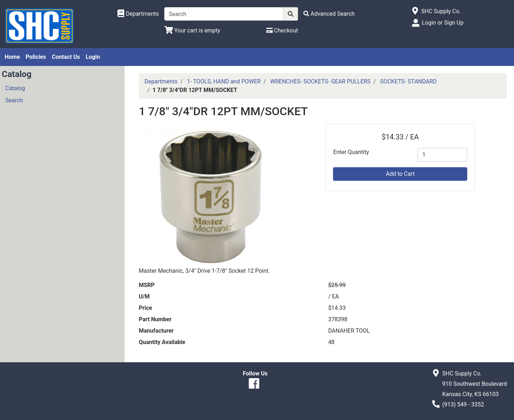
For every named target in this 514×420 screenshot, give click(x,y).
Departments (161, 81)
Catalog (15, 88)
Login (93, 57)
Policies (36, 57)
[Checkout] (282, 30)
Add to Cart (400, 174)
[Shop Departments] (138, 14)
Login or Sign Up (443, 23)
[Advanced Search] (329, 14)
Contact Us (66, 57)
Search (14, 100)
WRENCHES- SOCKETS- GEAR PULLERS (320, 81)
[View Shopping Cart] (192, 30)
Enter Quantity (351, 152)
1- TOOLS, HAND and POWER (224, 81)
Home (12, 57)
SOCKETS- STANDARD (409, 81)
